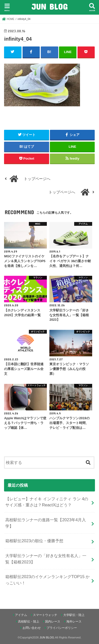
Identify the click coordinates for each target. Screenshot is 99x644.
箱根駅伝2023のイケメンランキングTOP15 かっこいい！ (47, 580)
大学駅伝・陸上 (74, 615)
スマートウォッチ (45, 615)
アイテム (21, 615)
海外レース (74, 622)
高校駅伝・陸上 (29, 622)
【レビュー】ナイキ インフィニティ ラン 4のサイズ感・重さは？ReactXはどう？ (47, 502)
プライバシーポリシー (62, 628)
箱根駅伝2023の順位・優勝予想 (34, 541)
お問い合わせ (32, 628)
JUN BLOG (49, 6)
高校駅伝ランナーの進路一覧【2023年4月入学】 (46, 523)
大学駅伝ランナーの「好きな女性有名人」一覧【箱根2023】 (46, 559)
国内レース (53, 622)
